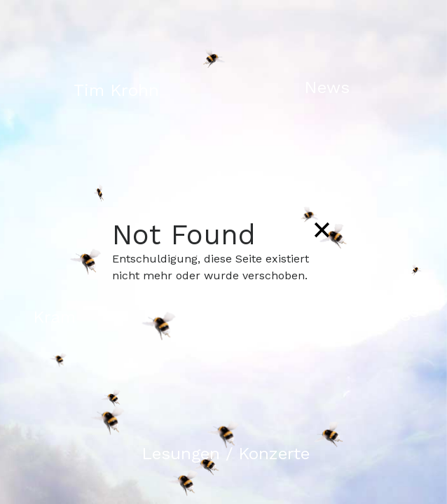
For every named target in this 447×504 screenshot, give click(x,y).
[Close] (322, 230)
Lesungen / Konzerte (226, 454)
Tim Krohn (116, 90)
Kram (54, 317)
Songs (394, 311)
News (327, 87)
